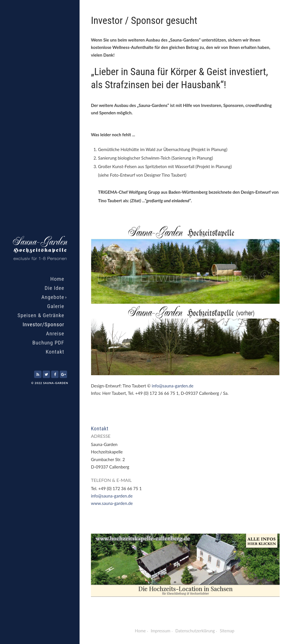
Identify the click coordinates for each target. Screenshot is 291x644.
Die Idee (54, 288)
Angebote (54, 297)
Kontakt (55, 352)
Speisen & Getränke (41, 315)
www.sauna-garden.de (112, 503)
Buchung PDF (48, 343)
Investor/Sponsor (43, 324)
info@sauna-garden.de (173, 386)
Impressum (161, 631)
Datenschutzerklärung (195, 631)
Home (57, 279)
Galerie (56, 306)
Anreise (55, 334)
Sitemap (227, 631)
